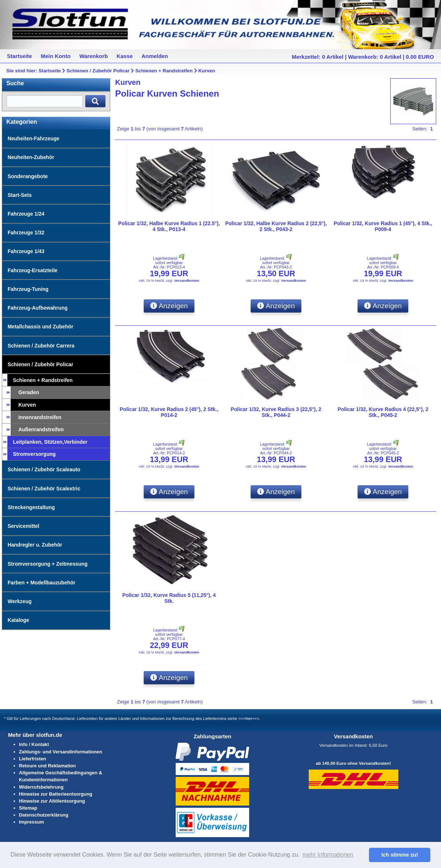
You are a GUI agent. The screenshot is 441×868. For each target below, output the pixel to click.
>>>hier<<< (249, 718)
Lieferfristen (33, 759)
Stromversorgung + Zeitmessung (48, 564)
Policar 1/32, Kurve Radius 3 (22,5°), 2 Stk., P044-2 (276, 412)
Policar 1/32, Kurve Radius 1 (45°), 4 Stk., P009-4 (383, 226)
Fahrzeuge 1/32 (26, 233)
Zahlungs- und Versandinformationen (61, 752)
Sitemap (28, 808)
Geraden (29, 392)
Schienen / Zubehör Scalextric (44, 489)
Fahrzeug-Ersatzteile (33, 270)
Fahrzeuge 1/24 (26, 214)
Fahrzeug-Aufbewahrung (38, 308)
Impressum (32, 822)
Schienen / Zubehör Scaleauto (44, 469)
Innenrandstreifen (40, 417)
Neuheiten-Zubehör (31, 157)
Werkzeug (20, 601)
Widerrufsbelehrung (41, 787)
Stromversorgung (34, 454)
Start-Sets (20, 195)
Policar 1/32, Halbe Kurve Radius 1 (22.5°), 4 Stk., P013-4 (169, 226)
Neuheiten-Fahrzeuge (34, 138)
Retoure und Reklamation (48, 766)
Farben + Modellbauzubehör (42, 583)
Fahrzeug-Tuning (28, 289)
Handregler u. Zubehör (35, 545)
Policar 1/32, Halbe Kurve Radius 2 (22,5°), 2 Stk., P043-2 (276, 226)
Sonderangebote (28, 176)
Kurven (207, 71)
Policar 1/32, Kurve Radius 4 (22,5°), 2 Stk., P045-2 (383, 412)
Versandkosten (187, 280)
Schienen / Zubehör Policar (98, 71)
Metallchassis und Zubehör (41, 327)
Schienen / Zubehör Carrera (41, 346)
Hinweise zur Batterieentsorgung (56, 794)
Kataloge (19, 620)
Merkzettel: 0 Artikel (318, 57)
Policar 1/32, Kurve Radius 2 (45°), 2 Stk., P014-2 (169, 412)
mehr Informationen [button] (328, 855)
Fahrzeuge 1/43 (26, 251)
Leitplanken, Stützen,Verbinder (50, 442)
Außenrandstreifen (41, 429)
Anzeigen (169, 306)
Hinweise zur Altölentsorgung (52, 801)
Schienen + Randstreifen (164, 71)
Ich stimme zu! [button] (400, 855)
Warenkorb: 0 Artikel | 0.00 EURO (391, 57)
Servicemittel (24, 526)
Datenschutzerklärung (44, 815)
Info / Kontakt (34, 744)
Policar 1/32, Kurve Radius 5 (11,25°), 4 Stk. (169, 598)
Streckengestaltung (31, 507)
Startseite (50, 71)
